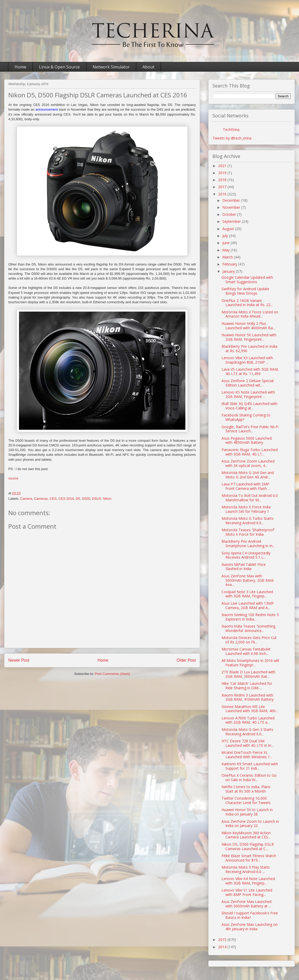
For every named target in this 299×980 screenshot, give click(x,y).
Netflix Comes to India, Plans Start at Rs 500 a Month (246, 789)
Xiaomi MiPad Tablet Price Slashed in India (244, 567)
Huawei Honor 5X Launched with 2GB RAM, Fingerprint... (249, 337)
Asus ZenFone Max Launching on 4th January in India (250, 927)
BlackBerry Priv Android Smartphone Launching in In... (248, 543)
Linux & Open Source (59, 67)
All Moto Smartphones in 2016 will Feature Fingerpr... (250, 663)
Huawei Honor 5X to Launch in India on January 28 (247, 812)
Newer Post (19, 660)
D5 (78, 499)
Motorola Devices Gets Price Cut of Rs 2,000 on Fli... (249, 640)
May (226, 250)
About (148, 67)
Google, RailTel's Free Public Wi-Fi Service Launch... (250, 429)
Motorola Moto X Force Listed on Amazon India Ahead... (250, 314)
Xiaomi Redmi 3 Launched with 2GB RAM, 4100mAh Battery (248, 697)
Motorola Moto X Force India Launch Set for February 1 (246, 509)
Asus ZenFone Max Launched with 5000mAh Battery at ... (246, 904)
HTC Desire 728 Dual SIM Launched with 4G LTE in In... (248, 743)
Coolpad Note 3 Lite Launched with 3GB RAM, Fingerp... (247, 594)
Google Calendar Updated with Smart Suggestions (247, 280)
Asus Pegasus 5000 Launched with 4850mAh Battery (247, 440)
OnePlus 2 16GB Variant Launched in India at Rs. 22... (247, 303)
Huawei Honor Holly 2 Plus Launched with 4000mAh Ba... (248, 326)
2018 (223, 180)
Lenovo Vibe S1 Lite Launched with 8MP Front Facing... (247, 892)
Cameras (41, 499)
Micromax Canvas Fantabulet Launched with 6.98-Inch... (246, 651)
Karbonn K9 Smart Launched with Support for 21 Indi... (250, 766)
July (226, 236)
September (232, 221)
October (230, 214)
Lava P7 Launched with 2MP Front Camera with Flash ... (246, 486)
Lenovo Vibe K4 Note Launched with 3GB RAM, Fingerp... (248, 881)
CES (53, 499)
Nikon (107, 499)
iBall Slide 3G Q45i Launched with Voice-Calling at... (249, 406)
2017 (223, 187)
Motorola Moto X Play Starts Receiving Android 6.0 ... (246, 869)
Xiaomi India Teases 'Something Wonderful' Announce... (248, 628)
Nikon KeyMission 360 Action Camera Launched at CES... (246, 835)
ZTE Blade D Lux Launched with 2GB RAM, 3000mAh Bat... (248, 674)
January (229, 271)
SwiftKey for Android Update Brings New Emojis (245, 291)
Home (20, 67)
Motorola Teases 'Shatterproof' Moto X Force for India (248, 532)
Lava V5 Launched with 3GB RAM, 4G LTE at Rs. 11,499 (250, 371)
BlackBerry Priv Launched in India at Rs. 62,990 (249, 349)
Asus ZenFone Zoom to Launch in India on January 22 (250, 824)
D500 (86, 499)
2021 (223, 166)
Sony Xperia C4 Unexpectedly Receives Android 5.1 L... (246, 555)
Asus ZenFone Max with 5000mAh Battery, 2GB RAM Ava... (248, 580)
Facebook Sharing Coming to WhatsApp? (246, 417)
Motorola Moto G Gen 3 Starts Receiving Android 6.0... (247, 732)
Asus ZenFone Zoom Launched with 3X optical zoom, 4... (248, 463)
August (229, 229)
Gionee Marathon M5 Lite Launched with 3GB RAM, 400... (250, 709)
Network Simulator (111, 67)
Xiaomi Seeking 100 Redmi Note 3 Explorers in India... (250, 617)
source (13, 478)
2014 (223, 947)
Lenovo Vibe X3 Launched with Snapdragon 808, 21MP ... (247, 360)
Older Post (186, 660)
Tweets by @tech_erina (232, 138)
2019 (223, 173)
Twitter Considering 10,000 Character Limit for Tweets (246, 800)
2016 (223, 194)
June (226, 243)
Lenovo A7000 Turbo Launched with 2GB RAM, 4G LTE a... (248, 720)
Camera (26, 499)
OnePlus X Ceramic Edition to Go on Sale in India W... (249, 777)
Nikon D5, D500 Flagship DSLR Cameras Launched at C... (248, 846)
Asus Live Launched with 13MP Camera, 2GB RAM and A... (248, 605)
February (230, 264)
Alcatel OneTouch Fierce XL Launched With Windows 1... (247, 755)
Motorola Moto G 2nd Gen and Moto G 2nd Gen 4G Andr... (248, 475)
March (228, 257)
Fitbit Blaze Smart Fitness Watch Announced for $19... (249, 858)
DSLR (97, 499)
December (232, 200)
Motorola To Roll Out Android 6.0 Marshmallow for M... (250, 498)
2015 (223, 940)
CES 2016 (66, 499)
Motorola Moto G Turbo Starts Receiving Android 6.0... (248, 521)
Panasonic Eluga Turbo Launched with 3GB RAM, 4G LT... (250, 452)
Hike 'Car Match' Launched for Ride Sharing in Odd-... (247, 686)
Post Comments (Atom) (112, 674)
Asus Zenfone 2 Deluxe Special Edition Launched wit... (248, 383)
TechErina (231, 129)
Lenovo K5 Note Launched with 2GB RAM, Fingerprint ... (248, 394)
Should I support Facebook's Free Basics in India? (250, 915)
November (232, 207)
